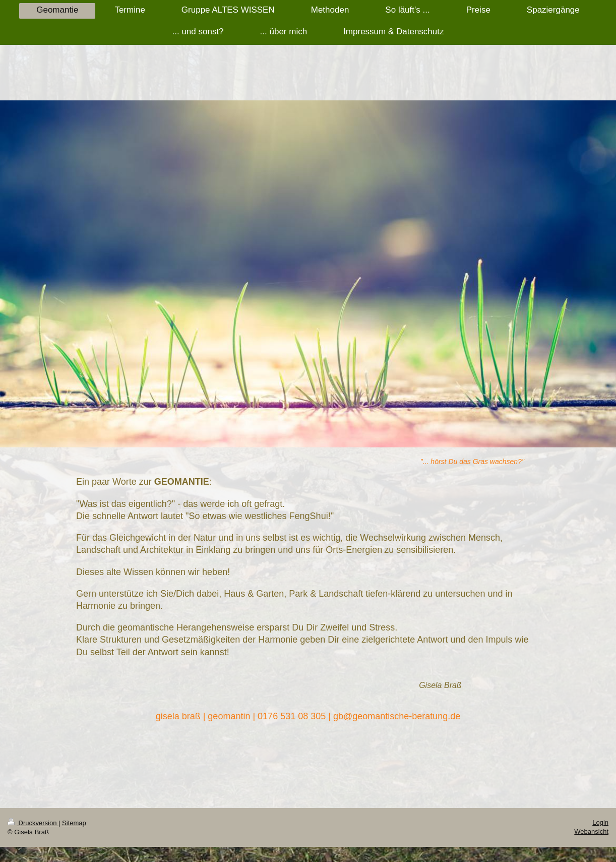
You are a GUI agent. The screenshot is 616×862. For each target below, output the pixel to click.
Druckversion (33, 823)
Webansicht (591, 831)
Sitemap (74, 823)
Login (600, 822)
